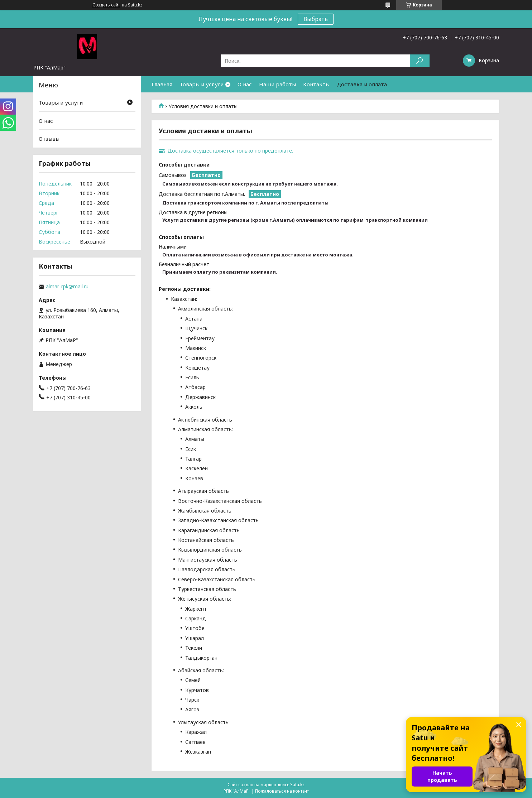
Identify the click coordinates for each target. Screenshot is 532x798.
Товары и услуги (202, 84)
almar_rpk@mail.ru (67, 287)
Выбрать (316, 19)
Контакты (316, 84)
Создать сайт (106, 5)
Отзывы (49, 139)
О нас (245, 84)
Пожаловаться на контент (282, 791)
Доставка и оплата (362, 84)
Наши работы (277, 84)
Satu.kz (297, 785)
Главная (162, 84)
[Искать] (420, 61)
